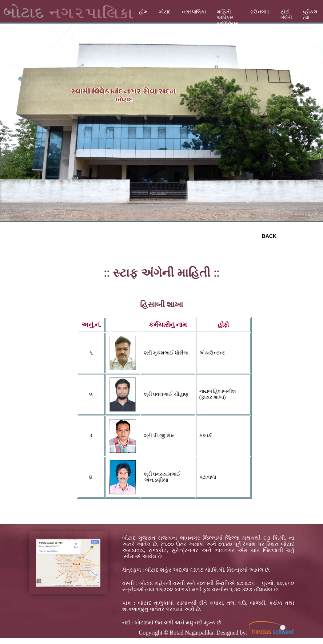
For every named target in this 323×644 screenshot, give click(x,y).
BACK (269, 236)
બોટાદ (165, 12)
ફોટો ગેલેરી (286, 15)
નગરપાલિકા (194, 12)
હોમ (143, 12)
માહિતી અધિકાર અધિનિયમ (228, 18)
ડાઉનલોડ (260, 12)
